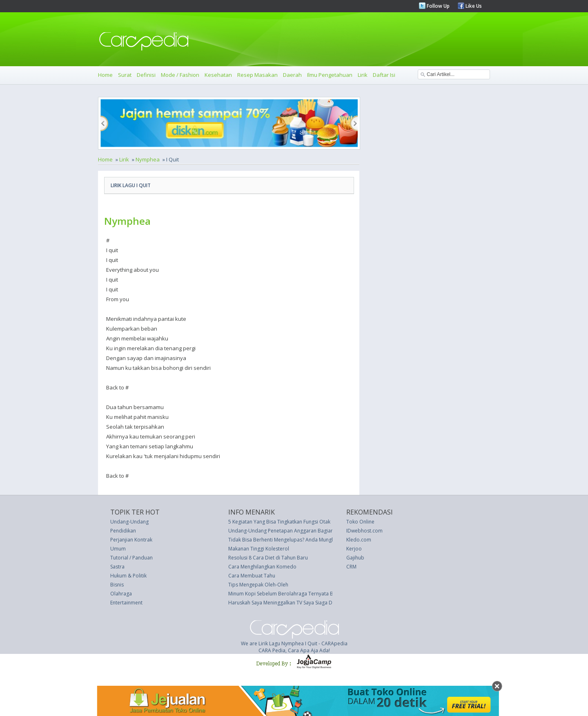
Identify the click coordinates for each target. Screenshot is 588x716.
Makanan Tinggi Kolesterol (259, 549)
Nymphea (148, 159)
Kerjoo (354, 549)
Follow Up (438, 6)
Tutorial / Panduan (131, 558)
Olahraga (121, 594)
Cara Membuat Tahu (252, 576)
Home (105, 75)
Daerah (292, 75)
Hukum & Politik (128, 576)
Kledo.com (359, 540)
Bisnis (117, 585)
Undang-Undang (129, 522)
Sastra (117, 567)
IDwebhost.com (364, 531)
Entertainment (126, 603)
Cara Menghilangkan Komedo (262, 567)
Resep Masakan (257, 75)
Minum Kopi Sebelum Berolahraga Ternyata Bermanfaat (293, 594)
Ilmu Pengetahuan (330, 75)
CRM (351, 567)
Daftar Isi (384, 75)
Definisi (146, 75)
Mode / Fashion (180, 75)
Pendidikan (123, 531)
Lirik (363, 75)
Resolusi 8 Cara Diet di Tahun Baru (268, 558)
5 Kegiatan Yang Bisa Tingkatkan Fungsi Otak (279, 522)
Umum (118, 549)
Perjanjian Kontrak (131, 540)
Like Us (473, 6)
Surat (125, 75)
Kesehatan (218, 75)
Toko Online (360, 522)
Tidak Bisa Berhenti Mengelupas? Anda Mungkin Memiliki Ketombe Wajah (312, 540)
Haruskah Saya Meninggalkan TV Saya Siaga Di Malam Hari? (296, 603)
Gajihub (355, 558)
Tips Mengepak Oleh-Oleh (258, 585)
